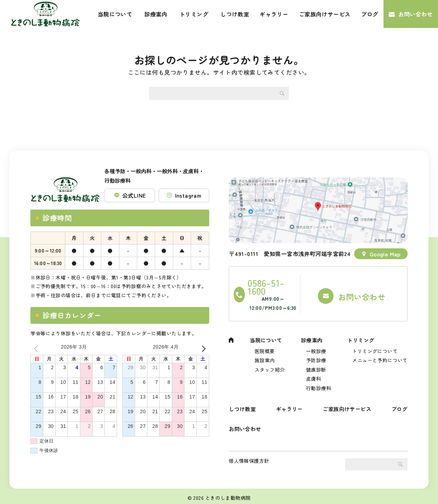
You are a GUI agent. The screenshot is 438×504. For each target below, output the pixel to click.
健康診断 (316, 357)
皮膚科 (313, 367)
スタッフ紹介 (270, 357)
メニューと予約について (380, 347)
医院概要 (265, 337)
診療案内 (156, 14)
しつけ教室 (235, 14)
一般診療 (316, 337)
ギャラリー (274, 14)
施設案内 (265, 347)
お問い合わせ (415, 14)
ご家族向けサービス (325, 14)
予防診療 (316, 347)
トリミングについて (375, 337)
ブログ (370, 14)
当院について (115, 14)
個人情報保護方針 (249, 458)
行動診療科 (319, 378)
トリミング (194, 14)
